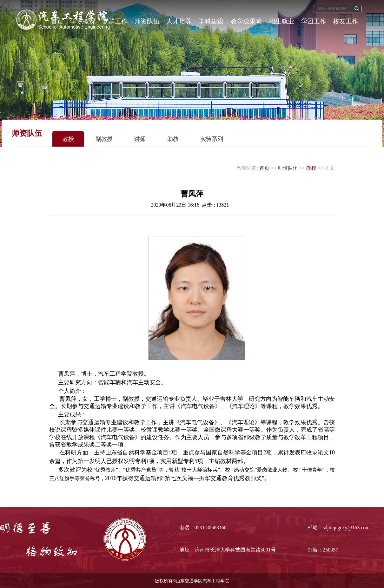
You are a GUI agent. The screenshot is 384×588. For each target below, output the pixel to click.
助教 (173, 139)
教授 (68, 139)
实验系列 (212, 139)
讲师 (140, 139)
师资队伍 (288, 168)
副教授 (104, 139)
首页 (264, 168)
